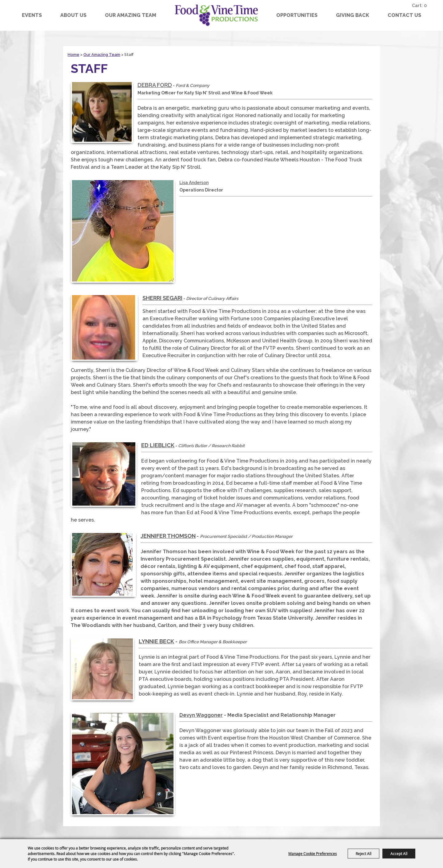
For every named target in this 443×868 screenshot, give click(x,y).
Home (74, 55)
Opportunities (297, 15)
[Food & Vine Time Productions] (216, 15)
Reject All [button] (363, 854)
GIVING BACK (353, 15)
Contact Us (404, 15)
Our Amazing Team (131, 15)
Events (32, 15)
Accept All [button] (399, 854)
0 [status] (426, 5)
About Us (73, 15)
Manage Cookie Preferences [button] (313, 854)
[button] (102, 112)
